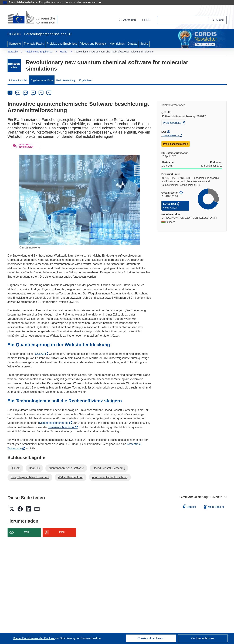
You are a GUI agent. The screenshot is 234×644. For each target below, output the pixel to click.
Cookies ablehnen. (203, 638)
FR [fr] (33, 92)
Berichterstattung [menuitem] (66, 80)
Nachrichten (117, 44)
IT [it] (41, 92)
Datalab (132, 44)
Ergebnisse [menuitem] (85, 80)
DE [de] (10, 92)
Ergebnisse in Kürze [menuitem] (42, 80)
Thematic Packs (34, 44)
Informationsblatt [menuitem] (18, 80)
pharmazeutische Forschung (110, 477)
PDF (62, 532)
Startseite (15, 44)
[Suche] (218, 20)
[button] (146, 20)
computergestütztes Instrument (30, 477)
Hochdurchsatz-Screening (109, 468)
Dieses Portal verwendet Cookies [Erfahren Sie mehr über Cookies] (34, 638)
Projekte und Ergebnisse (62, 44)
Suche (144, 44)
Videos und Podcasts (93, 44)
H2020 (64, 52)
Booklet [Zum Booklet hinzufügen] (190, 506)
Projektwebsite (172, 123)
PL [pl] (49, 92)
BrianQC (34, 468)
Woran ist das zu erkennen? (83, 2)
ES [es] (25, 92)
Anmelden (127, 20)
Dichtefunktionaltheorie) (55, 423)
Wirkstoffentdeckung (71, 477)
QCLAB (41, 354)
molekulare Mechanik (62, 427)
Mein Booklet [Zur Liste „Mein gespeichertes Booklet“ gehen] (214, 507)
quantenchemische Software (66, 468)
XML (27, 532)
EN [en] (18, 92)
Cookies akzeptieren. (151, 638)
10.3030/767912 (170, 135)
